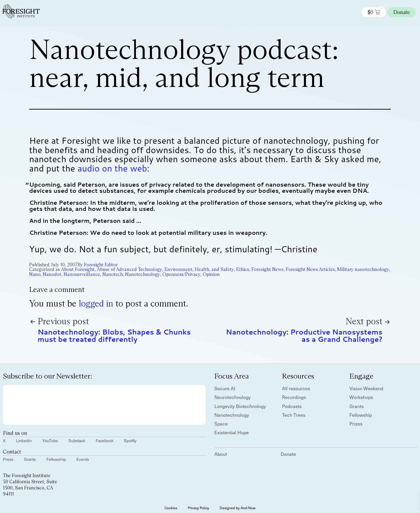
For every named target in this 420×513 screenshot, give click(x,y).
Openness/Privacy (181, 274)
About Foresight (78, 269)
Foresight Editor (101, 265)
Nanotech (113, 274)
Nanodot (52, 274)
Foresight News (267, 269)
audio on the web (112, 168)
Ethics (243, 269)
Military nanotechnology (363, 269)
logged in (96, 303)
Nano (35, 274)
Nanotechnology (143, 274)
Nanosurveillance (82, 274)
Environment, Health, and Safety (199, 269)
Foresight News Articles (310, 269)
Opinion (211, 274)
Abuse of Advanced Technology (129, 269)
